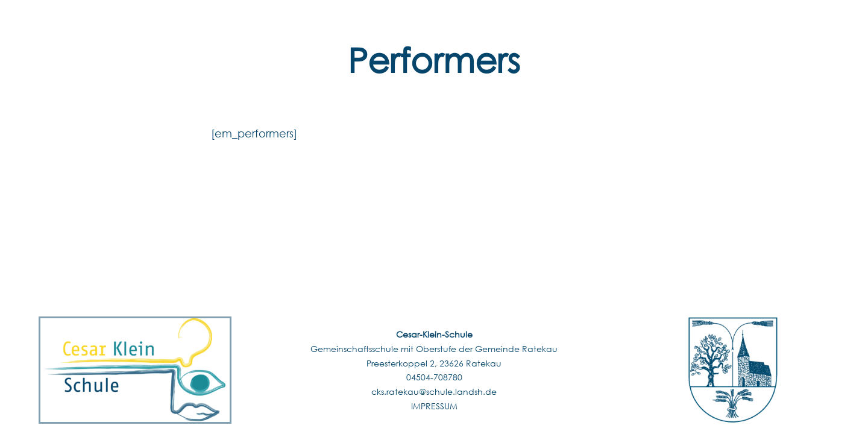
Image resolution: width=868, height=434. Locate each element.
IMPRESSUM (434, 406)
